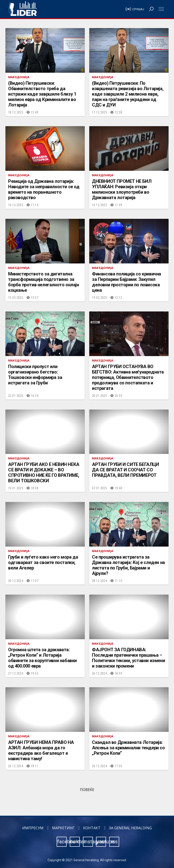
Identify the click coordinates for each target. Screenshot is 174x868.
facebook (62, 842)
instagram (88, 842)
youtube (101, 842)
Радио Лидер (23, 9)
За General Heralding (130, 828)
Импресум (33, 828)
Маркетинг (63, 828)
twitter (75, 842)
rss (114, 842)
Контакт (92, 828)
